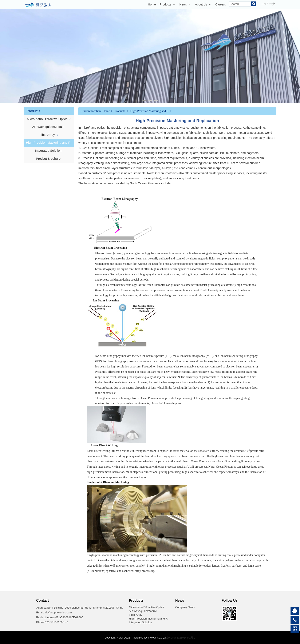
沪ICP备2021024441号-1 (181, 638)
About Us (203, 4)
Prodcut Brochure (49, 159)
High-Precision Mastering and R (49, 142)
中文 (272, 4)
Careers (221, 4)
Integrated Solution (49, 151)
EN (264, 4)
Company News (185, 607)
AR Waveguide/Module (49, 127)
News (185, 4)
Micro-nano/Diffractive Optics (49, 119)
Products (167, 4)
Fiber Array (49, 135)
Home (152, 4)
